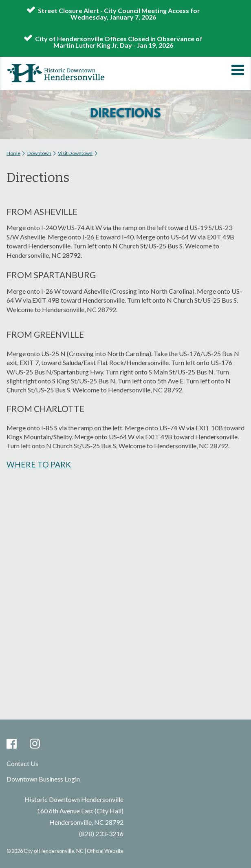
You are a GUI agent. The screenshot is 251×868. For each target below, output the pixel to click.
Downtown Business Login (43, 779)
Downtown (39, 153)
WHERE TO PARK (39, 464)
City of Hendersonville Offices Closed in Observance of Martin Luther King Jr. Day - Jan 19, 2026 (119, 42)
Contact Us (22, 763)
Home (13, 153)
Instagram (35, 744)
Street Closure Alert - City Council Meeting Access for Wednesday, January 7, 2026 (119, 13)
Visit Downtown (75, 153)
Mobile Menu (238, 70)
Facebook (12, 744)
